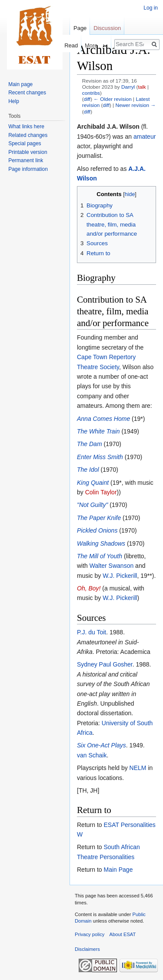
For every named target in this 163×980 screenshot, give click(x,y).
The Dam (90, 444)
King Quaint (93, 483)
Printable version (28, 152)
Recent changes (27, 93)
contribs (91, 93)
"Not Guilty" (92, 505)
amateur (145, 137)
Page (80, 28)
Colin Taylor (101, 492)
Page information (28, 169)
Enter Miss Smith (100, 457)
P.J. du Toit (91, 632)
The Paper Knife (99, 518)
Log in (151, 8)
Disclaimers (87, 949)
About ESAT (123, 934)
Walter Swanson (111, 566)
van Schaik (92, 755)
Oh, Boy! (89, 588)
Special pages (25, 143)
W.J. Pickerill (120, 576)
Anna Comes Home (103, 419)
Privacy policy (90, 934)
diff (87, 99)
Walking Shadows (101, 543)
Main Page (118, 870)
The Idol (88, 470)
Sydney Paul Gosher (105, 664)
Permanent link (26, 160)
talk (142, 87)
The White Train (98, 431)
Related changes (28, 135)
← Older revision (113, 99)
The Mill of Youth (100, 556)
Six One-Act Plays (101, 745)
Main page (20, 84)
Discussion (107, 28)
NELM (138, 768)
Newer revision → (135, 105)
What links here (26, 127)
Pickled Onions (97, 530)
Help (14, 101)
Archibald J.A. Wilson (108, 127)
